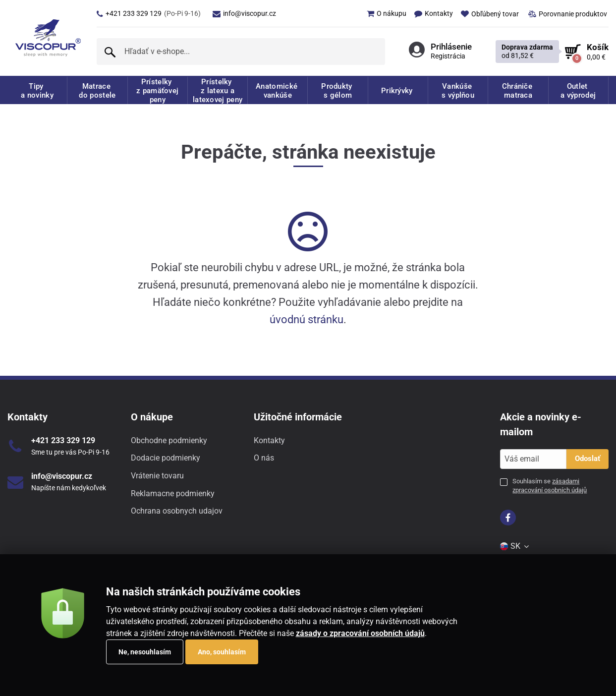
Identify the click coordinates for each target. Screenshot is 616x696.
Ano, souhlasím (222, 652)
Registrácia (448, 56)
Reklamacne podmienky (173, 493)
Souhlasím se (550, 486)
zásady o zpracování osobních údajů (360, 633)
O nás (264, 458)
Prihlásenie (451, 47)
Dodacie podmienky (166, 458)
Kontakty (269, 440)
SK (515, 546)
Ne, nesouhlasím (145, 652)
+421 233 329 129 (149, 13)
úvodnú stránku (307, 319)
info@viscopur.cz (244, 13)
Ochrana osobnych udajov (177, 511)
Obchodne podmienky (169, 440)
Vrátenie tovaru (157, 476)
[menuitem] (383, 13)
